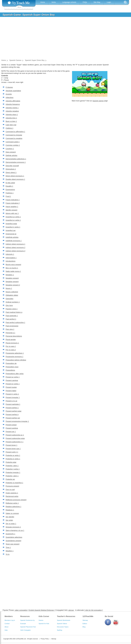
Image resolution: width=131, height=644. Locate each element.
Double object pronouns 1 (15, 179)
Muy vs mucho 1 (12, 268)
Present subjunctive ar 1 (15, 435)
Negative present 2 (13, 285)
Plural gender (11, 340)
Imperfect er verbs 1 (13, 220)
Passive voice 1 (12, 309)
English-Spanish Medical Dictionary (41, 610)
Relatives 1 (10, 510)
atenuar (71, 610)
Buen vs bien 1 (11, 121)
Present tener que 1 (13, 449)
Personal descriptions (14, 336)
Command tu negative (14, 138)
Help (6, 630)
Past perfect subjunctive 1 (15, 322)
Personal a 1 (10, 333)
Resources (25, 616)
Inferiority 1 (10, 254)
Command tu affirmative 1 (15, 132)
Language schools (69, 2)
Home (43, 2)
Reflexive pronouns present (16, 500)
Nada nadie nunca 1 (13, 271)
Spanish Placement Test (28, 627)
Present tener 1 (11, 445)
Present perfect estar (14, 411)
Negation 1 (10, 275)
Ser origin (9, 520)
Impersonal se (11, 234)
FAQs (85, 2)
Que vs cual (10, 489)
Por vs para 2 (11, 350)
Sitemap (85, 620)
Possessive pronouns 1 (14, 357)
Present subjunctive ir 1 (14, 442)
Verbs (54, 2)
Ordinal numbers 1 (13, 302)
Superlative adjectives (14, 537)
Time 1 (8, 547)
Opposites (9, 299)
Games (41, 620)
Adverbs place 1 (12, 115)
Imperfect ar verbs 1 (13, 217)
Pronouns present (12, 486)
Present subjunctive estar (15, 438)
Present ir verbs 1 (12, 394)
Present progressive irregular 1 (17, 421)
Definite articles (11, 155)
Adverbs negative (12, 111)
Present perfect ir (12, 414)
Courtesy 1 (10, 149)
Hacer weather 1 (12, 207)
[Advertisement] (64, 39)
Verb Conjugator (26, 630)
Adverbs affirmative (13, 101)
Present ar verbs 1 (13, 377)
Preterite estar (11, 462)
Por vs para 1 (11, 346)
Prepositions (10, 370)
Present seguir (11, 425)
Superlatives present (13, 541)
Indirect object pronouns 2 (15, 247)
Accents (9, 94)
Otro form (9, 305)
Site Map (97, 2)
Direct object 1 (11, 172)
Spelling (60, 630)
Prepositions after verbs (15, 374)
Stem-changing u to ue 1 (15, 530)
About (6, 627)
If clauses (9, 87)
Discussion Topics (63, 627)
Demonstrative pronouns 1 (16, 162)
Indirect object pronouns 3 (15, 251)
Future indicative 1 (13, 200)
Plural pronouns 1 (12, 343)
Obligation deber (12, 295)
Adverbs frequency (13, 104)
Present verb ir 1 (12, 452)
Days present (11, 152)
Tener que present (13, 544)
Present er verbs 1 (13, 384)
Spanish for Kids (44, 624)
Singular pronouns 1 (13, 527)
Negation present (12, 278)
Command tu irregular (14, 135)
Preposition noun (12, 367)
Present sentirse (12, 428)
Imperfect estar (11, 224)
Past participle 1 (12, 316)
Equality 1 (9, 186)
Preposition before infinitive (16, 360)
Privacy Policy (45, 639)
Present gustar (11, 387)
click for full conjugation (94, 610)
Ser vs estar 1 (11, 524)
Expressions (10, 190)
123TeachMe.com (21, 639)
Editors (85, 624)
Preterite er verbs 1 (13, 459)
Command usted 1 (13, 142)
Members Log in (10, 620)
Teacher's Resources (66, 616)
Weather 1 (10, 551)
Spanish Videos (62, 624)
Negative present (12, 282)
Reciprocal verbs (12, 496)
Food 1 (8, 196)
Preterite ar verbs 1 (13, 455)
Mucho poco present (13, 265)
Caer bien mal (11, 125)
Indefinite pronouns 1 (14, 241)
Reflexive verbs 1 (12, 503)
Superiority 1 (10, 534)
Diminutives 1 (11, 169)
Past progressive (12, 326)
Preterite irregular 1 (13, 472)
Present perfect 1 (12, 408)
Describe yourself (12, 166)
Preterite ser (10, 479)
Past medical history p (14, 312)
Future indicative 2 (13, 203)
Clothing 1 (9, 128)
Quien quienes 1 (12, 493)
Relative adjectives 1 (13, 507)
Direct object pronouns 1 (15, 176)
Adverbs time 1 (11, 118)
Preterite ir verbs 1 (13, 469)
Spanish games (98, 101)
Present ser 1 (11, 432)
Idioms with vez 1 (12, 213)
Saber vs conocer (12, 513)
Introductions (10, 261)
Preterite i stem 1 (12, 466)
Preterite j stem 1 (12, 476)
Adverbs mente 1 (12, 108)
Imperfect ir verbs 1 (13, 227)
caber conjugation (21, 610)
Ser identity (10, 517)
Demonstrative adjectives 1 (16, 159)
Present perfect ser (13, 418)
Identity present (11, 210)
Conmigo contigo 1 (13, 145)
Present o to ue (11, 401)
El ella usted (10, 183)
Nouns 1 (9, 288)
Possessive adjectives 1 (15, 353)
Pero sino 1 (10, 329)
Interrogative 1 (11, 258)
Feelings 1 (10, 193)
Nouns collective (12, 292)
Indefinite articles (12, 237)
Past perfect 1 (11, 319)
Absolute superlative (13, 91)
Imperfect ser (11, 230)
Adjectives (9, 97)
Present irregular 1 (13, 397)
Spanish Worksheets (64, 620)
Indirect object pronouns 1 (15, 244)
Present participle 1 (13, 404)
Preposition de (11, 363)
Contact (7, 624)
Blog (84, 627)
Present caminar (12, 380)
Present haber (11, 391)
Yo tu (8, 554)
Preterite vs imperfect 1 (14, 483)
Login (109, 2)
